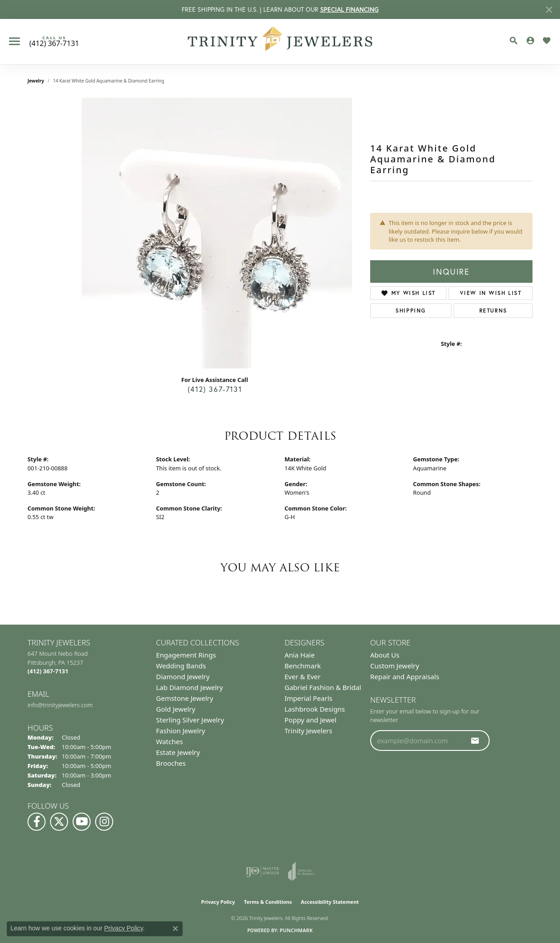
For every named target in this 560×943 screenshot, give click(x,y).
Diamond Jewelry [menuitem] (183, 676)
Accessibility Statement (330, 902)
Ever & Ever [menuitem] (303, 676)
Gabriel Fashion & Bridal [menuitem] (323, 687)
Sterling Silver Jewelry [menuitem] (190, 720)
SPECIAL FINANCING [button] (349, 9)
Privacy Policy (218, 902)
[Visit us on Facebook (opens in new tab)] (37, 822)
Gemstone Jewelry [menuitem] (185, 698)
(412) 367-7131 (215, 389)
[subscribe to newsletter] (475, 741)
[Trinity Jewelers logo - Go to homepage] (280, 41)
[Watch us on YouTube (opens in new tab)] (82, 822)
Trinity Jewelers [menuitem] (308, 731)
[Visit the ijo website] (262, 871)
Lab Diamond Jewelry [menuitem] (189, 687)
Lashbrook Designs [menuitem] (315, 709)
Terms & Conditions (268, 902)
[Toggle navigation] (14, 41)
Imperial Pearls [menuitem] (308, 698)
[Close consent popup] (175, 929)
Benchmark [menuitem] (303, 666)
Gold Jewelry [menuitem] (176, 709)
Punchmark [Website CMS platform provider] (296, 930)
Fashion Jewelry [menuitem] (181, 731)
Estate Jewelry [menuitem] (178, 752)
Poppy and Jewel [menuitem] (310, 720)
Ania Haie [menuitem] (300, 655)
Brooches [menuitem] (171, 763)
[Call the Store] (48, 671)
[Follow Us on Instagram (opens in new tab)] (104, 822)
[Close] (549, 10)
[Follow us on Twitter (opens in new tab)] (59, 822)
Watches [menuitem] (170, 741)
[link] (54, 41)
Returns (493, 310)
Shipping (411, 310)
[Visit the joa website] (301, 871)
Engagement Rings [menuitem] (186, 655)
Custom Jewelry (395, 666)
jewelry (36, 81)
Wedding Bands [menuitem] (181, 666)
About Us (385, 655)
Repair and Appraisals (405, 676)
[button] (514, 41)
